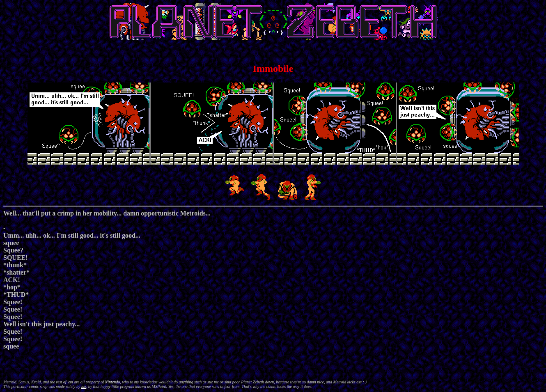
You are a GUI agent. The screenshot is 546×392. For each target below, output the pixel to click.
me (84, 386)
